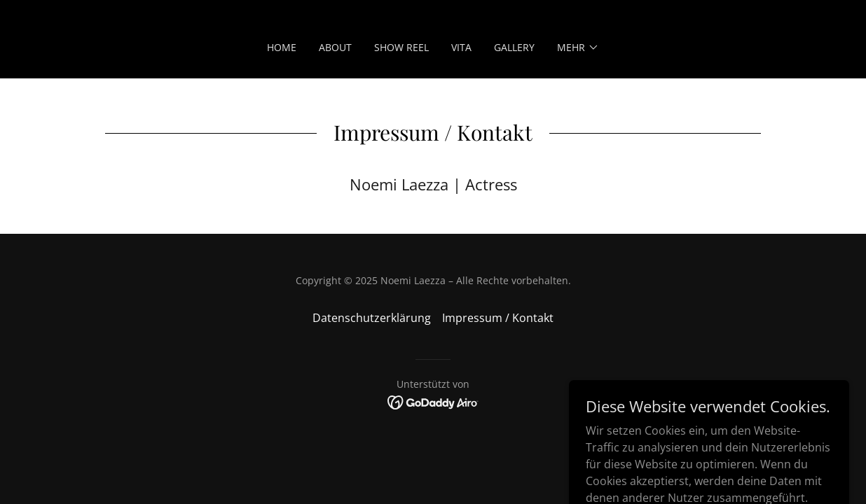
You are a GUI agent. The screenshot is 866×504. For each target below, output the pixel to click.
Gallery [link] (514, 47)
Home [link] (282, 47)
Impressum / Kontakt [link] (498, 318)
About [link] (335, 47)
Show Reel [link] (401, 47)
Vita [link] (461, 47)
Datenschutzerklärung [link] (372, 318)
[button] (578, 48)
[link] (433, 402)
